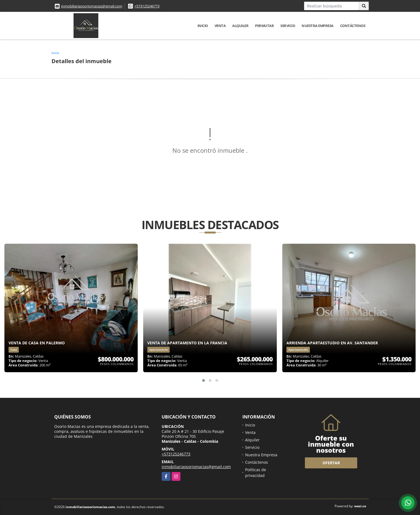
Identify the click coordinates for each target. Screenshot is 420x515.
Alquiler (240, 26)
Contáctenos (353, 26)
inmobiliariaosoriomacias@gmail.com (92, 6)
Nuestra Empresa (318, 26)
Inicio (203, 26)
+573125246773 (147, 6)
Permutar (264, 26)
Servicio (288, 26)
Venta (220, 26)
